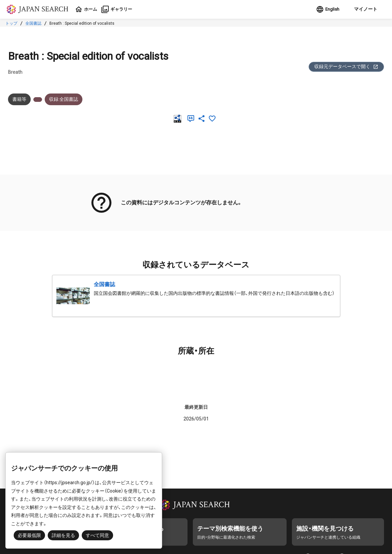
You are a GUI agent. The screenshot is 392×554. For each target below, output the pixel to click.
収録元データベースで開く (346, 67)
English (326, 9)
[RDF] (179, 119)
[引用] (192, 119)
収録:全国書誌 (64, 99)
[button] (364, 9)
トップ (11, 23)
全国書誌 (33, 23)
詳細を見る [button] (63, 535)
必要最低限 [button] (29, 535)
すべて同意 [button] (97, 535)
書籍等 (19, 99)
